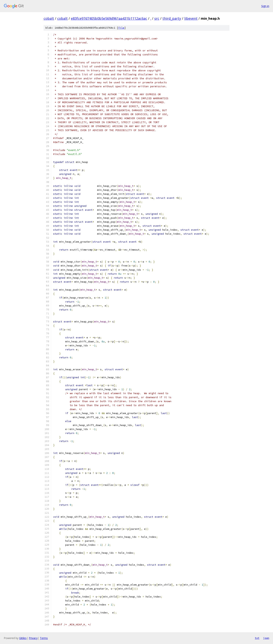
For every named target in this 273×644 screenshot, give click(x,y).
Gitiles (23, 638)
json (266, 638)
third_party (172, 18)
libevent (191, 18)
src (157, 18)
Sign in (265, 6)
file (121, 28)
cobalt (49, 18)
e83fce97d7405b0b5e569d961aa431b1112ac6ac (109, 18)
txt (257, 638)
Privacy (33, 638)
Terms (44, 638)
